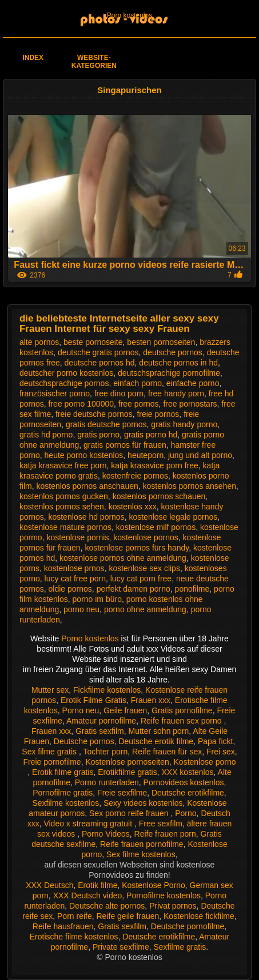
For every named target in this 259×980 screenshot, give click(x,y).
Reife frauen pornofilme (142, 844)
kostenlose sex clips (144, 568)
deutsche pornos (173, 352)
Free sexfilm (161, 824)
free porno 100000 (81, 404)
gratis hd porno (46, 435)
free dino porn (119, 393)
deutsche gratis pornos (98, 352)
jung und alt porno (200, 455)
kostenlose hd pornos (87, 517)
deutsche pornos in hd (178, 363)
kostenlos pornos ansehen (190, 486)
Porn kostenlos (129, 15)
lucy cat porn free (141, 579)
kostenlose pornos (146, 537)
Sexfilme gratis (180, 947)
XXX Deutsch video (88, 895)
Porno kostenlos (91, 638)
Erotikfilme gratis (127, 772)
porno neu (81, 609)
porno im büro (97, 599)
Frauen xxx (151, 700)
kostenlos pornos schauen (159, 496)
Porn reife (75, 916)
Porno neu (81, 710)
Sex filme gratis (50, 752)
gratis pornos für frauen (125, 445)
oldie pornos (70, 589)
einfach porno (138, 383)
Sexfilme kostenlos (65, 803)
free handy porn (176, 393)
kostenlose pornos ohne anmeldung (123, 558)
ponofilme (192, 589)
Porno (186, 813)
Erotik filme (97, 885)
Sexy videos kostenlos (143, 803)
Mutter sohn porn (159, 731)
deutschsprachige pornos (64, 383)
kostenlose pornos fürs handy (137, 548)
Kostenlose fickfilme (199, 916)
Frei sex (221, 752)
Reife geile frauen (128, 916)
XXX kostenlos (187, 772)
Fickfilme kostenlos (107, 690)
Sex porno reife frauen (130, 813)
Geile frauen (125, 710)
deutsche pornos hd (100, 363)
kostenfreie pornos (135, 476)
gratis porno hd (151, 435)
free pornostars (190, 404)
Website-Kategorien (94, 62)
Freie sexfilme (122, 793)
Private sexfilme (121, 947)
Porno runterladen (107, 782)
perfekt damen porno (134, 589)
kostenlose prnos (74, 568)
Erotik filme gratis (63, 772)
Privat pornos (173, 906)
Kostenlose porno (205, 762)
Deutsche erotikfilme (188, 793)
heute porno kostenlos (84, 455)
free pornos (139, 404)
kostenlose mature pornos (65, 527)
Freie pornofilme (52, 762)
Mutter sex (50, 690)
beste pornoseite (93, 342)
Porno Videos (106, 834)
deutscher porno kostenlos (66, 373)
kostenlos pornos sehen (62, 507)
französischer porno (55, 393)
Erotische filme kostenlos (74, 937)
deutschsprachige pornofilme (169, 373)
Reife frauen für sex (167, 752)
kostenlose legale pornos (173, 517)
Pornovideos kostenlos (184, 782)
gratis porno (98, 435)
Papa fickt (215, 741)
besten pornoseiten (161, 342)
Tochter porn (105, 752)
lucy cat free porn (75, 579)
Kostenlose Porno (154, 885)
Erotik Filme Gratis (93, 700)
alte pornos (39, 342)
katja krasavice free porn (63, 465)
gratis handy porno (184, 424)
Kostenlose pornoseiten (127, 762)
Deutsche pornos (84, 741)
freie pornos (158, 414)
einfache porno (193, 383)
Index (33, 58)
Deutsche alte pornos (107, 906)
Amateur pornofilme (101, 721)
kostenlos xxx (133, 507)
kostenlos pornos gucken (64, 496)
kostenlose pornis (77, 537)
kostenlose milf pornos (156, 527)
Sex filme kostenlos (141, 854)
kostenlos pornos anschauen (87, 486)
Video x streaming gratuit (89, 824)
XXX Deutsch (49, 885)
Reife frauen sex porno (182, 721)
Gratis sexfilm (100, 731)
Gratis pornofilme (182, 710)
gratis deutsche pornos (106, 424)
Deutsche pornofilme (188, 926)
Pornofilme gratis (63, 793)
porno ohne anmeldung (145, 609)
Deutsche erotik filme (156, 741)
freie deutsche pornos (94, 414)
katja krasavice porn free (155, 465)
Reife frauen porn (165, 834)
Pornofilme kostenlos (164, 895)
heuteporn (146, 455)
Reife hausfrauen (63, 926)
